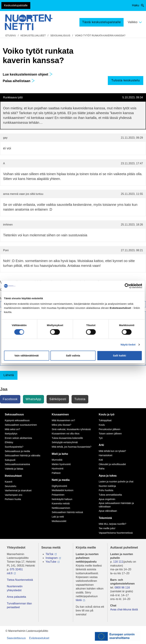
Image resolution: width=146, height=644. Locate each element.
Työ (101, 438)
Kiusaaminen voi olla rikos (66, 434)
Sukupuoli (10, 460)
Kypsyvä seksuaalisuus (17, 420)
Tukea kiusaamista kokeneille (67, 438)
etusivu (11, 35)
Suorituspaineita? (14, 447)
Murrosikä (57, 460)
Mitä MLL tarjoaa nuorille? (113, 524)
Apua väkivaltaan (108, 511)
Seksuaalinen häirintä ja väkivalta (23, 455)
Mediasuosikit (59, 521)
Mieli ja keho (60, 454)
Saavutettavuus (16, 638)
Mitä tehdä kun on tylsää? (112, 451)
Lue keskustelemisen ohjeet (28, 74)
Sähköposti (58, 399)
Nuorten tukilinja (107, 486)
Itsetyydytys (11, 434)
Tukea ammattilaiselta (110, 495)
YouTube (51, 562)
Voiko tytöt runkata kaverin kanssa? (100, 35)
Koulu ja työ (107, 414)
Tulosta (80, 399)
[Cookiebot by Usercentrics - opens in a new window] (127, 286)
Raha (102, 469)
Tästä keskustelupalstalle (101, 22)
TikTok (49, 554)
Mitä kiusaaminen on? (63, 420)
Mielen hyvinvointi (61, 464)
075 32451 (16, 569)
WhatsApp (33, 399)
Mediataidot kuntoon (62, 490)
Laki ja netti (58, 517)
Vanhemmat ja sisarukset (18, 490)
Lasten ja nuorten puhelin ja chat (116, 482)
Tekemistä (105, 518)
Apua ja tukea (108, 476)
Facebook (10, 399)
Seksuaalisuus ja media (17, 451)
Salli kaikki (120, 356)
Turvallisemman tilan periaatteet (19, 605)
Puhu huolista (106, 490)
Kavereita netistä (61, 503)
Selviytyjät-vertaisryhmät (65, 442)
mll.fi (10, 573)
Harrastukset (106, 455)
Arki (101, 445)
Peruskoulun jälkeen (110, 429)
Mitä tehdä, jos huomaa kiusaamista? (71, 447)
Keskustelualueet (33, 35)
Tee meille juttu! (107, 528)
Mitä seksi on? (12, 429)
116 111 (118, 562)
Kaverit (9, 482)
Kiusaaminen (60, 414)
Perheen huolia (13, 499)
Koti (101, 460)
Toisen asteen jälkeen (110, 434)
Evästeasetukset (39, 638)
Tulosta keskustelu (125, 80)
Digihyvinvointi (59, 486)
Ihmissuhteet (13, 476)
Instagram (52, 558)
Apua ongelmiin (107, 499)
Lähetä (9, 375)
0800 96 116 (122, 588)
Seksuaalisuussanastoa (17, 464)
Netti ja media (61, 480)
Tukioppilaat (105, 420)
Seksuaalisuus (60, 35)
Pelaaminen (58, 495)
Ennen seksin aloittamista (18, 438)
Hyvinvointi (58, 469)
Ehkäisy (9, 442)
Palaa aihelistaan (19, 81)
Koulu (102, 425)
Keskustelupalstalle (16, 5)
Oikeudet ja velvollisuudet (112, 464)
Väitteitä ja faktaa (14, 469)
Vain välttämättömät (27, 356)
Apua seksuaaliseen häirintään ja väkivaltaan (116, 505)
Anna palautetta (16, 597)
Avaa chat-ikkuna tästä (124, 609)
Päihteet (56, 473)
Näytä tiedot (128, 345)
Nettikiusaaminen (61, 508)
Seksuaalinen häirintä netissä (67, 512)
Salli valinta (73, 356)
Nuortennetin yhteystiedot (15, 588)
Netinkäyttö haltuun (62, 499)
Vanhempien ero (14, 495)
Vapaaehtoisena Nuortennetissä (116, 533)
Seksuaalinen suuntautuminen (21, 425)
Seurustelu (11, 486)
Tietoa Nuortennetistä (20, 580)
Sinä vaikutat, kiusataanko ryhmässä (71, 429)
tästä (79, 600)
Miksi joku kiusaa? (61, 425)
